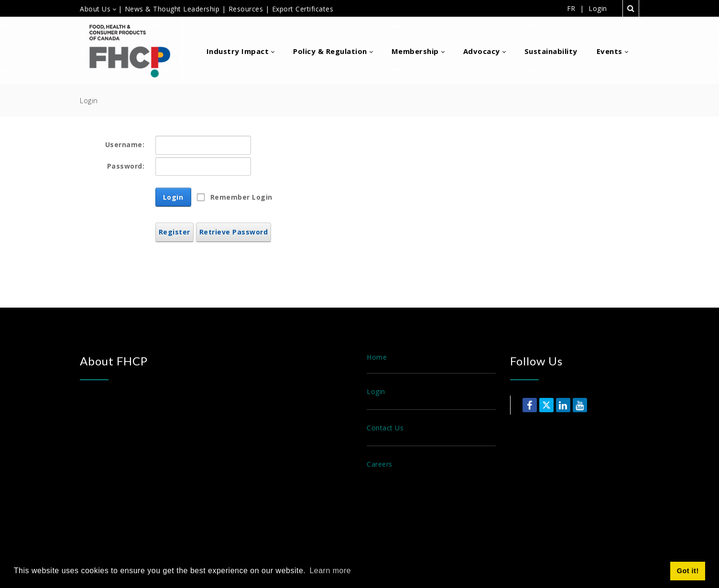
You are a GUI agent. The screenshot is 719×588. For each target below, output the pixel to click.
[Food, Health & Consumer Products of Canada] (133, 50)
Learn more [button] (330, 571)
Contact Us (385, 428)
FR (571, 8)
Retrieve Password (234, 232)
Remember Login (241, 197)
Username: (125, 144)
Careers (380, 464)
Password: (126, 166)
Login (598, 9)
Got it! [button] (688, 571)
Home (377, 357)
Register (174, 232)
